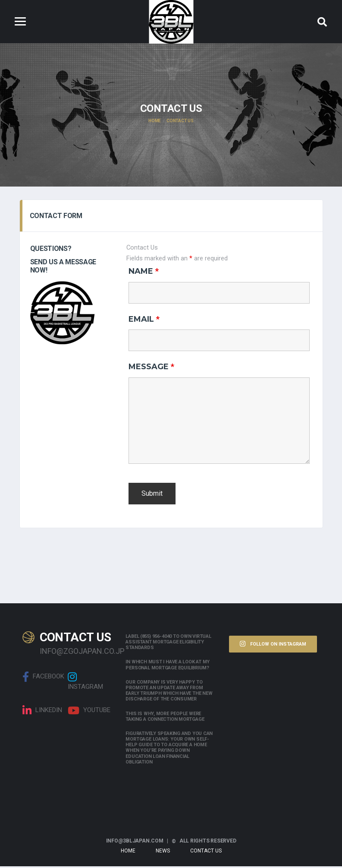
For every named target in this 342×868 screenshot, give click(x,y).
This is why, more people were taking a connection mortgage (165, 718)
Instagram (85, 683)
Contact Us (206, 852)
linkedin (42, 712)
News (163, 852)
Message (151, 368)
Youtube (89, 712)
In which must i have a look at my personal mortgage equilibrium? (168, 666)
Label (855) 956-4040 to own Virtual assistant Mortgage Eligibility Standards (168, 644)
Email (144, 320)
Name (144, 272)
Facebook (43, 678)
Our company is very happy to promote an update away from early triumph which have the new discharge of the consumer (169, 692)
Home (128, 852)
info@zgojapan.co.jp (76, 653)
